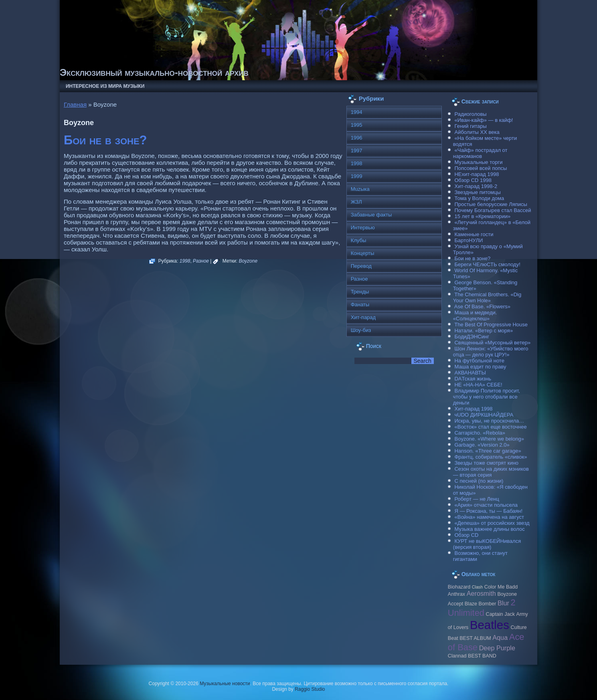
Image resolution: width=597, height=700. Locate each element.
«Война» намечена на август (489, 517)
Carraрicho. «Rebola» (480, 433)
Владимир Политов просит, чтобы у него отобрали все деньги (487, 397)
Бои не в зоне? (105, 140)
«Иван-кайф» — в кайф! (484, 120)
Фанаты (360, 304)
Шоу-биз (361, 330)
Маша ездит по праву (480, 367)
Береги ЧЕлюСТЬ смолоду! (487, 264)
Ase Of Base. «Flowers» (482, 307)
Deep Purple (497, 648)
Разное (201, 261)
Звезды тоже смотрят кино (486, 463)
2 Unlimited (482, 608)
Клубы (359, 240)
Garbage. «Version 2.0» (482, 445)
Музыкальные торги (478, 162)
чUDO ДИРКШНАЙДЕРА (484, 415)
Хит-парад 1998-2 (476, 186)
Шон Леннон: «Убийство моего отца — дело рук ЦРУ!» (491, 352)
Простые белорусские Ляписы (491, 204)
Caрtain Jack (500, 614)
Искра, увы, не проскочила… (489, 421)
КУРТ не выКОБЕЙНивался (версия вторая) (487, 544)
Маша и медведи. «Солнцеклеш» (475, 316)
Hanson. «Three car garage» (488, 451)
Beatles (490, 625)
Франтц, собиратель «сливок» (491, 457)
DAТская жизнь (473, 379)
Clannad (457, 656)
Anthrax (456, 594)
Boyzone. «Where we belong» (489, 439)
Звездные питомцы (477, 192)
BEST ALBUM (475, 638)
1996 (357, 138)
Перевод (361, 266)
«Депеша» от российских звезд (492, 523)
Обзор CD (466, 535)
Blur (503, 603)
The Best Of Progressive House (491, 325)
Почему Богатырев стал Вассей (493, 210)
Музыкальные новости (225, 684)
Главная (75, 104)
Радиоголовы (470, 114)
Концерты (363, 253)
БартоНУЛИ (468, 240)
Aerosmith (481, 593)
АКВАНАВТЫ (470, 373)
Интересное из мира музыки (105, 86)
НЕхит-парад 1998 (477, 174)
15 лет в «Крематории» (482, 216)
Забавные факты (371, 215)
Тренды (360, 292)
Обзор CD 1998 (473, 180)
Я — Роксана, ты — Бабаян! (488, 511)
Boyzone (248, 261)
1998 (185, 261)
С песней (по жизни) (479, 481)
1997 (357, 151)
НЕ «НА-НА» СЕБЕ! (478, 385)
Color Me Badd (501, 587)
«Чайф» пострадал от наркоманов (480, 153)
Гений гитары (470, 126)
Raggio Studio (310, 689)
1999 (357, 176)
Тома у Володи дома (479, 198)
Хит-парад (363, 317)
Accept (455, 604)
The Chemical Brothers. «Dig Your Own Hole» (487, 297)
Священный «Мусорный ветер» (492, 343)
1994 (357, 112)
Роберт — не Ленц (477, 499)
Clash (477, 587)
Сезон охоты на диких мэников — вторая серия (491, 472)
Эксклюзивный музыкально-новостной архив (154, 72)
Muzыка (360, 189)
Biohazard (459, 587)
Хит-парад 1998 (473, 409)
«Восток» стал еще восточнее (490, 427)
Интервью (363, 228)
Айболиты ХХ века (477, 132)
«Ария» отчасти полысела (486, 505)
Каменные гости (474, 234)
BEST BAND (482, 656)
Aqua (500, 637)
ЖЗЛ (356, 202)
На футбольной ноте (479, 361)
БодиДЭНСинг (472, 337)
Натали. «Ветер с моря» (484, 331)
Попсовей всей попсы (481, 168)
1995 (357, 125)
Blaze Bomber (481, 604)
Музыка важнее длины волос (489, 529)
